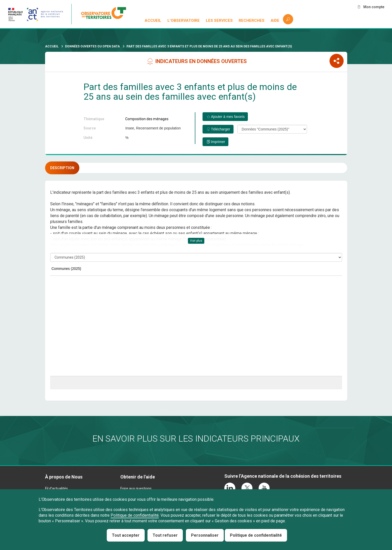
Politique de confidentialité (135, 515)
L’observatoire (184, 21)
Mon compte (374, 7)
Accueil (153, 21)
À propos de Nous (64, 477)
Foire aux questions (136, 488)
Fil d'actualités (56, 488)
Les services (219, 21)
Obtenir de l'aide (138, 477)
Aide (275, 21)
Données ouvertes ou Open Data (92, 46)
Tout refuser (165, 535)
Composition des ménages (147, 119)
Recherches (252, 21)
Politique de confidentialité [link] (256, 535)
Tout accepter (126, 535)
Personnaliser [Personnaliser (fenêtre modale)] (205, 535)
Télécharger (221, 129)
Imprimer (218, 142)
